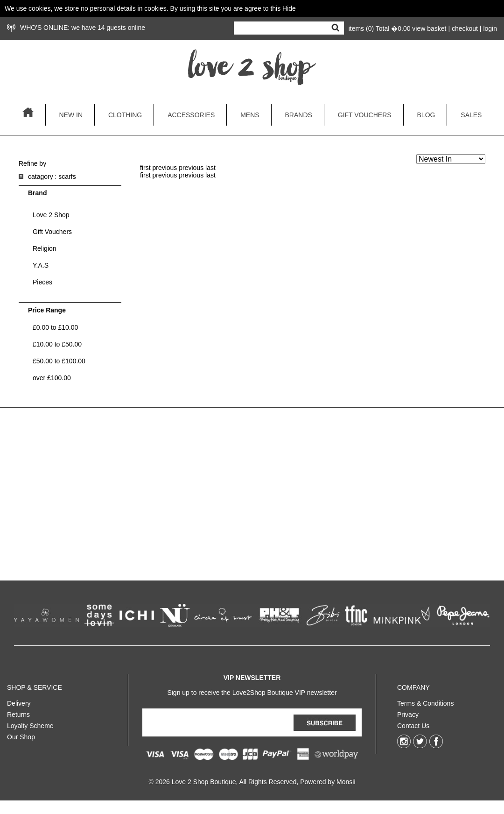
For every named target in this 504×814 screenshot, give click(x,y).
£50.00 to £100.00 (59, 361)
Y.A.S (41, 265)
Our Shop (21, 735)
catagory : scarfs (52, 177)
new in (71, 115)
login (490, 28)
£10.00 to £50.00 (57, 344)
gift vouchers (365, 115)
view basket (429, 28)
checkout (465, 28)
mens (250, 115)
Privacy (408, 713)
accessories (191, 115)
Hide (289, 8)
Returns (18, 713)
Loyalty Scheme (30, 724)
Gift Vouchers (52, 232)
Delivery (19, 701)
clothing (125, 115)
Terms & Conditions (425, 701)
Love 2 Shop (51, 215)
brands (299, 115)
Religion (45, 248)
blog (426, 115)
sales (471, 115)
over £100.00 (52, 378)
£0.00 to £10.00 (55, 327)
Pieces (42, 282)
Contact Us (413, 724)
